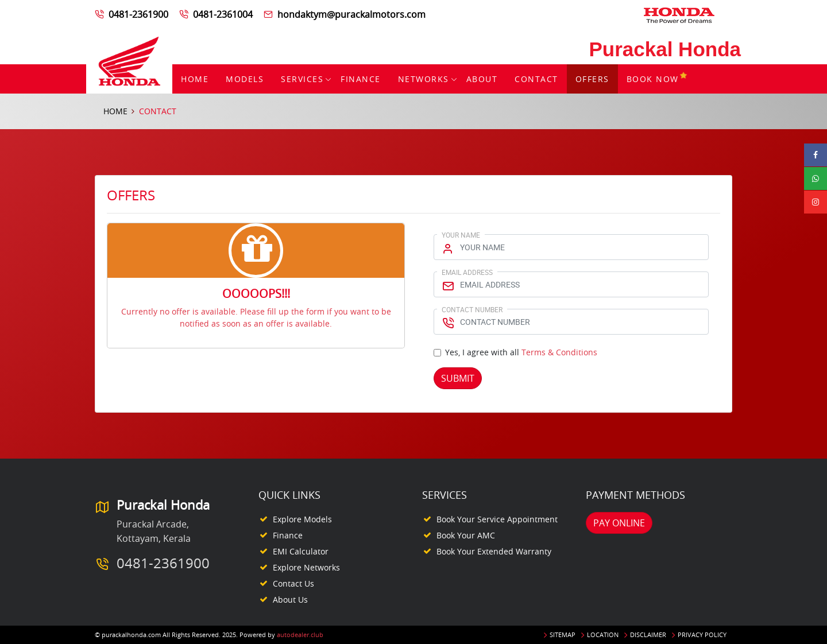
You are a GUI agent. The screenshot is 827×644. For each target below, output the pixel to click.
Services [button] (302, 79)
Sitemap (563, 635)
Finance (361, 79)
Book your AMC (466, 535)
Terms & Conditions (559, 352)
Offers (592, 79)
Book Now (657, 79)
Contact (536, 79)
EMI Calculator (301, 551)
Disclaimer (648, 635)
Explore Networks (306, 567)
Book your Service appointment (497, 519)
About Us (290, 600)
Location (603, 635)
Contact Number (472, 309)
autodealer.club (300, 635)
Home (195, 79)
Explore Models (302, 519)
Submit (458, 378)
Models (245, 79)
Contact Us (293, 583)
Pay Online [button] (619, 523)
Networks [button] (424, 79)
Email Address (467, 272)
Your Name (461, 235)
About (482, 79)
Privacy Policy (702, 635)
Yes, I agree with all (521, 352)
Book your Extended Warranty (494, 551)
